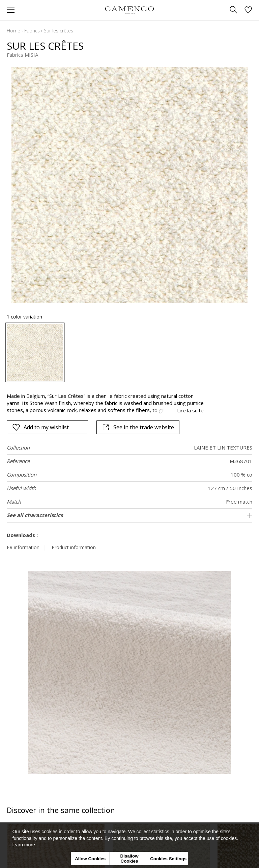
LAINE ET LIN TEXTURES (223, 448)
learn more (24, 845)
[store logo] (129, 10)
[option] (35, 352)
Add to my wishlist (40, 427)
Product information (74, 547)
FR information (23, 547)
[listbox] (129, 352)
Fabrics (32, 31)
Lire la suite (190, 410)
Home (13, 31)
